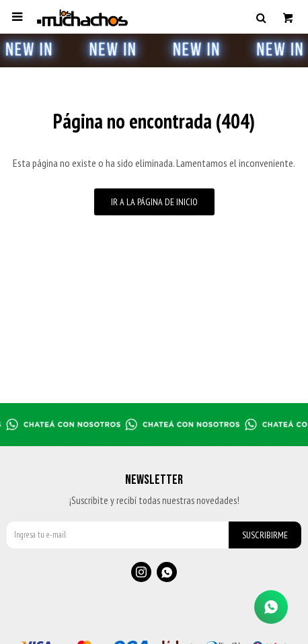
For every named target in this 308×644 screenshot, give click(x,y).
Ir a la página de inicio (154, 202)
